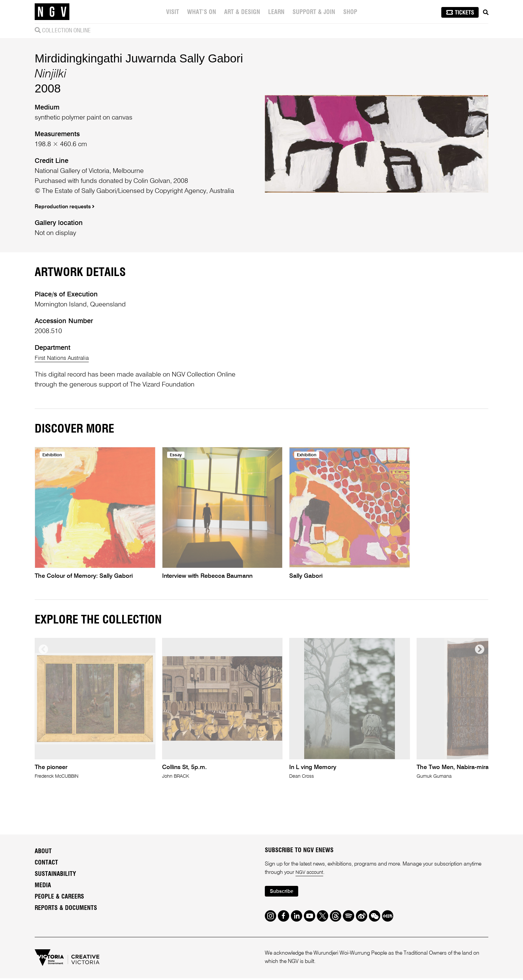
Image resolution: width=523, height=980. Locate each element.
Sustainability (55, 875)
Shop (351, 12)
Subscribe (284, 893)
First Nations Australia (66, 358)
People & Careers (59, 897)
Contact (46, 863)
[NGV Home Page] (52, 12)
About (43, 852)
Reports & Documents (66, 909)
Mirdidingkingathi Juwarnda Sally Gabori (139, 58)
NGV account (311, 873)
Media (43, 886)
